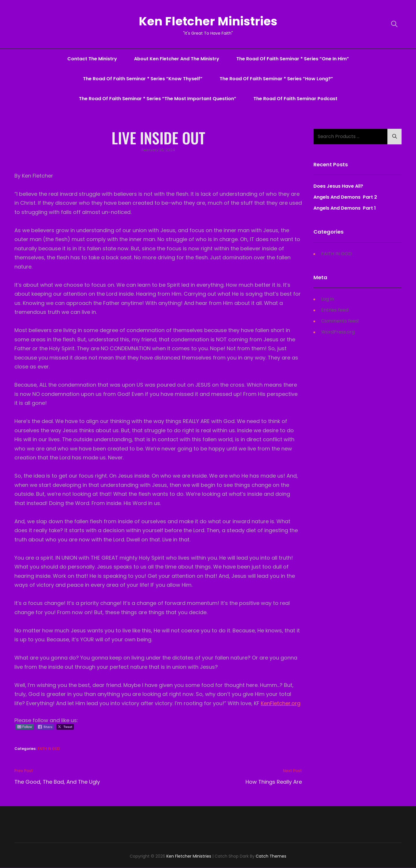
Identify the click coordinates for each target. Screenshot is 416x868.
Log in (328, 299)
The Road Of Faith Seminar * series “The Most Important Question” (158, 99)
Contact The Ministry (92, 59)
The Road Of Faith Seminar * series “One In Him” (293, 59)
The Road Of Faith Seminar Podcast (295, 99)
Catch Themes (271, 856)
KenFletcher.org (281, 703)
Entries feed (335, 310)
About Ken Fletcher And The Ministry (177, 59)
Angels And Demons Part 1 (345, 208)
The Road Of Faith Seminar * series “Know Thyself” (143, 79)
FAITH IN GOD (49, 749)
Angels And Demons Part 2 (345, 197)
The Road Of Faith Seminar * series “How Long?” (276, 79)
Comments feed (340, 321)
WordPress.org (338, 332)
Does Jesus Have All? (338, 186)
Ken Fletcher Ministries (208, 21)
